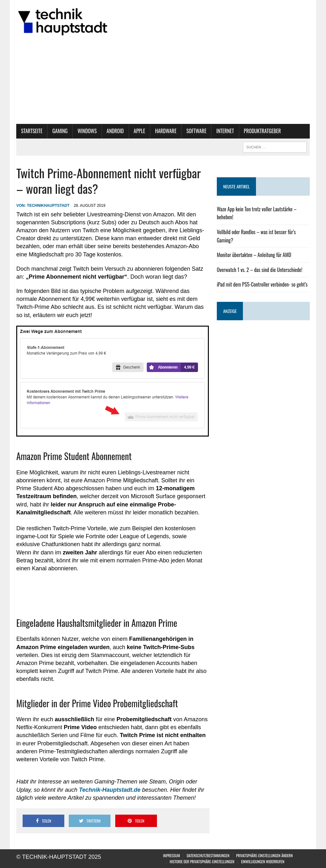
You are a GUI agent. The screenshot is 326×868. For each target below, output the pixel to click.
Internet (225, 131)
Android (115, 131)
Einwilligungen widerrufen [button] (263, 861)
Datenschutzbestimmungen (208, 855)
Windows (87, 131)
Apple (139, 131)
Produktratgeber (262, 131)
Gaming (60, 131)
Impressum (171, 855)
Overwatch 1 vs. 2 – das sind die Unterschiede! (260, 270)
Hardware (166, 131)
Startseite (32, 131)
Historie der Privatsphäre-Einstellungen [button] (202, 861)
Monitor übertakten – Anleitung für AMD (254, 255)
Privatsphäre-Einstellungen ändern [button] (265, 855)
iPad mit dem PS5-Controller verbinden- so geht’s (262, 284)
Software (196, 131)
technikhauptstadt (48, 206)
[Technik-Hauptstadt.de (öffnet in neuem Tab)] (110, 790)
